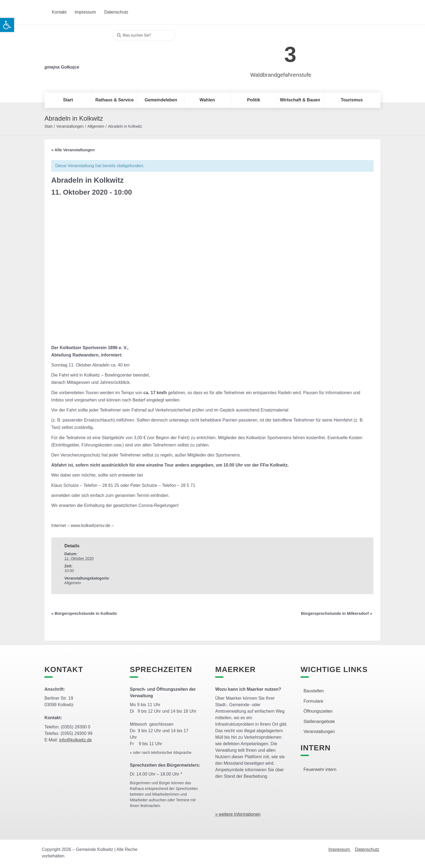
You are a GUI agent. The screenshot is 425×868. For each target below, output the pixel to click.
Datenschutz (367, 849)
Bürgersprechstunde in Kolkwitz (84, 613)
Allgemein (96, 126)
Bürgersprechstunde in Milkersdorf (337, 613)
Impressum (340, 849)
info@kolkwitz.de (75, 740)
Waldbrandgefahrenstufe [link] (281, 75)
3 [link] (290, 54)
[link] (273, 51)
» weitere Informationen (238, 814)
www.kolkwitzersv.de (91, 525)
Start (49, 126)
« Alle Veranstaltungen (73, 150)
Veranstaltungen (70, 126)
